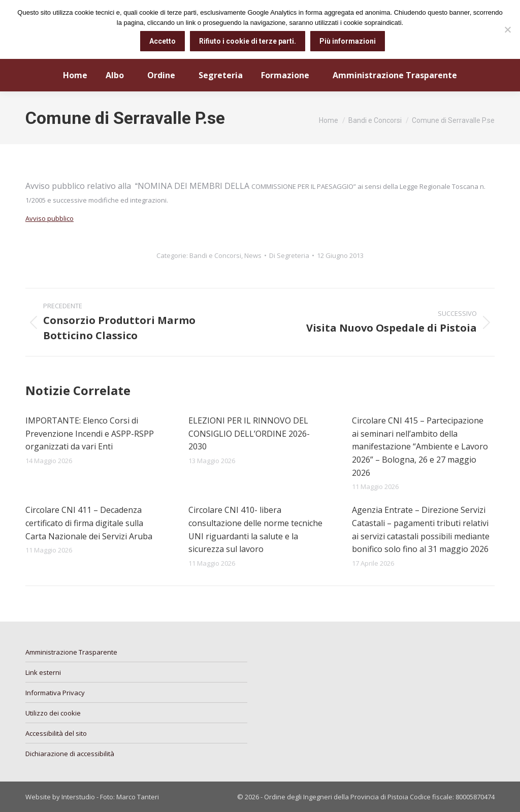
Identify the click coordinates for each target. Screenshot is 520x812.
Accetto (162, 41)
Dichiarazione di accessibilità (70, 754)
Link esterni (43, 672)
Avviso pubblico (50, 218)
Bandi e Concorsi (215, 255)
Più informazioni (348, 41)
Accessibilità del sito (56, 733)
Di (289, 255)
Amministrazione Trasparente (71, 652)
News (253, 255)
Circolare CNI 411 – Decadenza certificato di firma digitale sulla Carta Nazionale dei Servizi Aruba (89, 523)
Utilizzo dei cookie (53, 713)
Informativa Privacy (55, 693)
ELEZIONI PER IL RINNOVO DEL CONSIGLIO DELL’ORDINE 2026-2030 (249, 433)
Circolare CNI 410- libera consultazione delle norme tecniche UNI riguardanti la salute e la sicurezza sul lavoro (255, 529)
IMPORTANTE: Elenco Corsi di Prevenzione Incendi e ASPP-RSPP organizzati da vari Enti (90, 433)
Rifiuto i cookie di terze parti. (248, 41)
